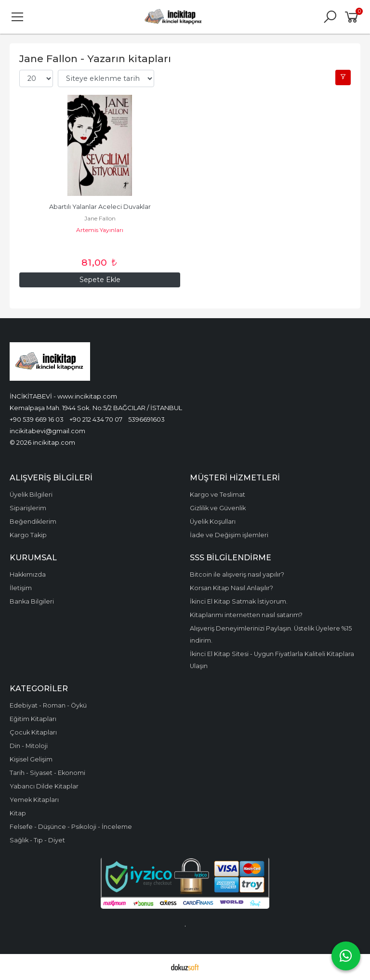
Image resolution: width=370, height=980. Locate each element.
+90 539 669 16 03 (37, 419)
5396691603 (146, 419)
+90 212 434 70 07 (96, 419)
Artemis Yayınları (100, 230)
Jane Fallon (100, 218)
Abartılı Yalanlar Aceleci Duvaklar (100, 207)
